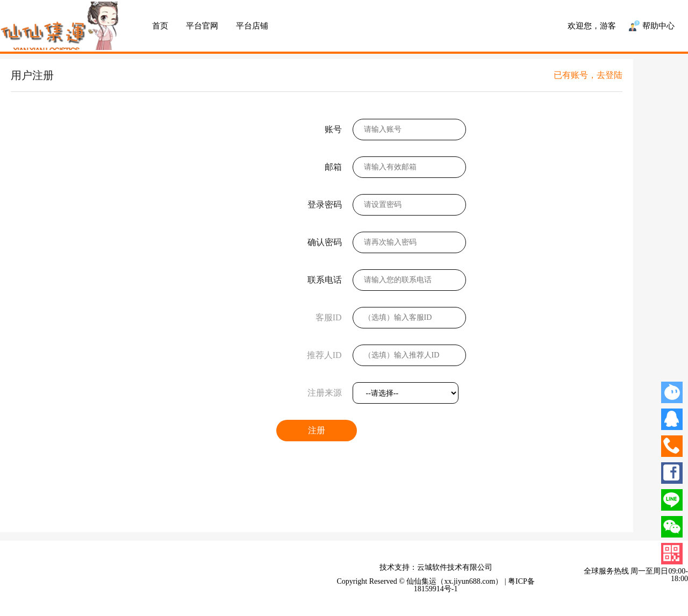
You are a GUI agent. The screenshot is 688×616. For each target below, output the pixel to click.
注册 (317, 430)
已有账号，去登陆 (588, 75)
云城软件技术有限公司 (455, 567)
